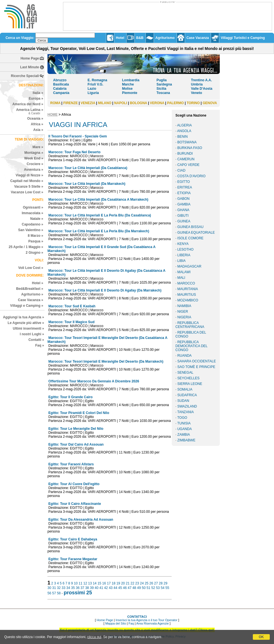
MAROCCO (186, 283)
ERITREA (185, 187)
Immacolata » (32, 213)
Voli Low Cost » (31, 268)
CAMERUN (186, 159)
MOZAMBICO (188, 300)
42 (106, 588)
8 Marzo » (35, 236)
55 (167, 588)
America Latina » (30, 111)
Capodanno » (32, 224)
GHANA (183, 210)
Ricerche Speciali (25, 76)
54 (163, 588)
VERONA (157, 103)
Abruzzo (60, 80)
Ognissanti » (33, 207)
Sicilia (161, 89)
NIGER (183, 312)
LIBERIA (184, 255)
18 (113, 583)
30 (49, 588)
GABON (183, 199)
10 (76, 583)
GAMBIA (184, 204)
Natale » (37, 219)
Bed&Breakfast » (30, 289)
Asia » (38, 130)
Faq (131, 623)
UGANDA (185, 429)
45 (120, 588)
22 (132, 583)
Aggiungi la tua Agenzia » (23, 317)
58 (59, 593)
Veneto (196, 93)
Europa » (36, 98)
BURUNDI (185, 154)
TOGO (182, 418)
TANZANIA (185, 412)
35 (73, 588)
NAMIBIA (184, 306)
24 (142, 583)
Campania (61, 93)
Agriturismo (165, 38)
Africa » (37, 124)
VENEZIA (88, 103)
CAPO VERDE (189, 165)
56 (49, 593)
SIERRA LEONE (190, 384)
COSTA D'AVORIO (192, 176)
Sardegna (164, 84)
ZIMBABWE (186, 440)
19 (118, 583)
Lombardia (131, 80)
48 (134, 588)
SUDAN (183, 401)
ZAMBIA (184, 435)
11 (80, 583)
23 (137, 583)
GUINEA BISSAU (191, 227)
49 (139, 588)
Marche (128, 84)
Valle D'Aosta (202, 89)
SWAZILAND (187, 406)
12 (85, 583)
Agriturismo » (32, 294)
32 (59, 588)
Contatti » (36, 340)
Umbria (197, 84)
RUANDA (185, 356)
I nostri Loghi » (32, 334)
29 (165, 583)
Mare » (38, 147)
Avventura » (34, 170)
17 (109, 583)
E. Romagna (97, 80)
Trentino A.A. (201, 80)
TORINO (193, 103)
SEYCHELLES (189, 378)
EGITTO (184, 182)
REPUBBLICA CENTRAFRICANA (190, 325)
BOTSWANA (187, 142)
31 (54, 588)
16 (104, 583)
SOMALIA (185, 389)
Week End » (34, 158)
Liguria (93, 93)
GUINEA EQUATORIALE (196, 233)
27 (156, 583)
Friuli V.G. (95, 84)
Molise (127, 89)
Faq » (40, 345)
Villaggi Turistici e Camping (243, 38)
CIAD (181, 170)
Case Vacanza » (31, 300)
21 (128, 583)
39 (92, 588)
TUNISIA (184, 423)
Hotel (120, 38)
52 (153, 588)
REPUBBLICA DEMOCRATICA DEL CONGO (191, 346)
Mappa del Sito (116, 623)
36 (78, 588)
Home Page (30, 58)
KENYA (183, 244)
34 (68, 588)
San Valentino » (31, 230)
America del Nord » (28, 104)
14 (94, 583)
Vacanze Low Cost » (27, 192)
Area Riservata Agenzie (152, 623)
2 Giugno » (34, 253)
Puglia (162, 80)
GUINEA (184, 221)
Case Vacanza (198, 38)
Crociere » (35, 164)
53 (158, 588)
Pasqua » (36, 241)
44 (115, 588)
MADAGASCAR (189, 266)
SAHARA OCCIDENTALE (197, 361)
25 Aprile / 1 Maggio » (26, 247)
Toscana (163, 93)
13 (90, 583)
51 (148, 588)
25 (146, 583)
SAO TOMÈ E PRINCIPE (196, 367)
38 (87, 588)
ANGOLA (184, 131)
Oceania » (35, 119)
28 (161, 583)
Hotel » (38, 283)
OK (261, 637)
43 (111, 588)
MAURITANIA (188, 289)
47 (130, 588)
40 (96, 588)
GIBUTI (183, 216)
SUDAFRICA (187, 395)
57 (54, 593)
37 (82, 588)
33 (63, 588)
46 (125, 588)
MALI (181, 278)
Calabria (60, 89)
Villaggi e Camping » (27, 306)
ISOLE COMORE (191, 238)
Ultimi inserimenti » (28, 328)
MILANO (105, 103)
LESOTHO (185, 249)
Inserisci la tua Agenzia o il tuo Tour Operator (146, 620)
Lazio (92, 89)
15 (99, 583)
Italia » (38, 93)
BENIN (183, 137)
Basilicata (61, 84)
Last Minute (30, 67)
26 (151, 583)
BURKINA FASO (190, 148)
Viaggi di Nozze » (29, 175)
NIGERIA (184, 317)
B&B (140, 38)
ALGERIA (184, 125)
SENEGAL (185, 373)
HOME (53, 115)
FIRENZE (70, 103)
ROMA (55, 103)
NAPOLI (120, 103)
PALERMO (176, 103)
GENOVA (210, 103)
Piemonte (130, 93)
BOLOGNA (139, 103)
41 (101, 588)
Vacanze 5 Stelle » (29, 187)
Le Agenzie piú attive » (26, 323)
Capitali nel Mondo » (27, 181)
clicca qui (94, 637)
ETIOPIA (184, 193)
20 (123, 583)
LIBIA (181, 261)
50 (144, 588)
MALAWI (184, 272)
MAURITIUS (187, 295)
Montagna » (34, 153)
